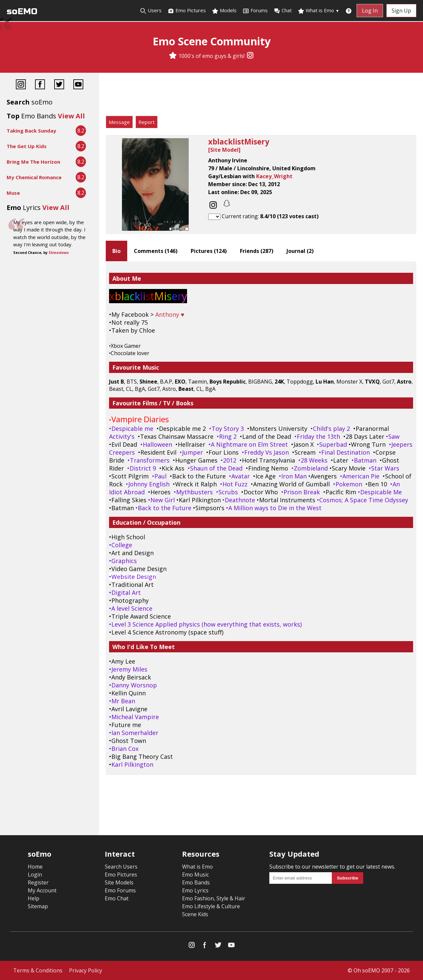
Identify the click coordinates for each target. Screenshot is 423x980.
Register (38, 882)
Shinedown (59, 253)
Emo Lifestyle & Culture (211, 906)
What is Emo (319, 11)
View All (71, 116)
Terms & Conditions (38, 970)
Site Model (224, 150)
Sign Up (401, 11)
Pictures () (209, 251)
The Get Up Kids (27, 146)
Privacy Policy (86, 970)
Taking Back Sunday (31, 131)
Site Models (119, 882)
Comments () (156, 251)
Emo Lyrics (195, 890)
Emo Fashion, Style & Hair (214, 898)
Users (151, 11)
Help (34, 898)
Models (224, 11)
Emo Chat (117, 898)
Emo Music (195, 875)
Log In (370, 11)
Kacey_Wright (274, 176)
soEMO (22, 11)
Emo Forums (120, 890)
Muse (13, 193)
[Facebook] (40, 85)
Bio (116, 251)
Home (35, 867)
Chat (283, 11)
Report (147, 122)
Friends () (257, 251)
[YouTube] (78, 85)
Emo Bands (196, 882)
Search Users (121, 867)
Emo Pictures (187, 11)
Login (35, 875)
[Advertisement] (261, 96)
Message (119, 122)
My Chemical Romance (34, 177)
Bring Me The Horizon (33, 162)
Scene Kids (195, 914)
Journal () (300, 251)
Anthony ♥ (170, 314)
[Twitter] (59, 85)
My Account (42, 890)
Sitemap (38, 906)
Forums (255, 11)
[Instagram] (250, 56)
